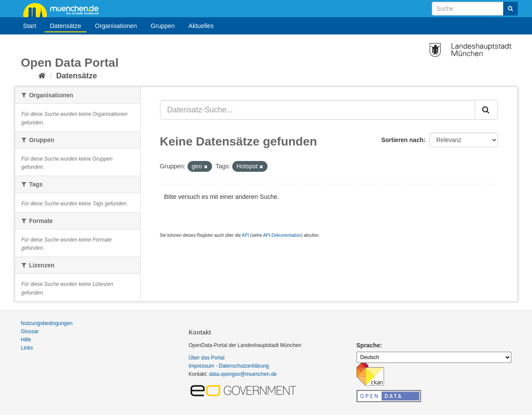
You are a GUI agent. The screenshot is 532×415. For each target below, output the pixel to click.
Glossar (30, 331)
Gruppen (163, 26)
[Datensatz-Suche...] (318, 110)
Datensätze (66, 26)
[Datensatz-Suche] (475, 9)
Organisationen (116, 26)
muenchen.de (64, 9)
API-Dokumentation (282, 235)
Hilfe (26, 340)
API (245, 235)
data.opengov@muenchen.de (243, 374)
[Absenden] (510, 9)
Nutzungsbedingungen (47, 323)
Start (30, 26)
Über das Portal (207, 358)
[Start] (42, 76)
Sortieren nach (402, 140)
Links (27, 348)
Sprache (368, 345)
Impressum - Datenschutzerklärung (229, 366)
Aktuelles (201, 26)
